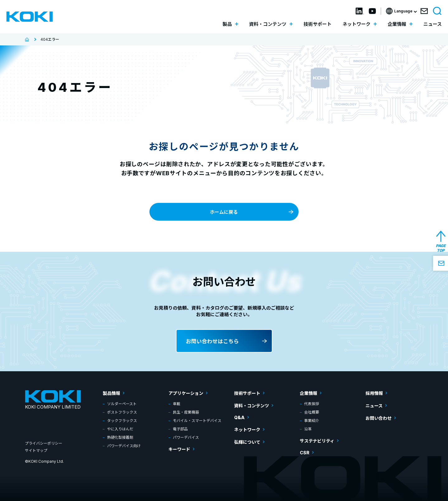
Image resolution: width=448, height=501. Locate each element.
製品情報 (111, 393)
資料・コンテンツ (252, 406)
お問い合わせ (379, 418)
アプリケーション (186, 393)
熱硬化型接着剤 (120, 437)
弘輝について (247, 442)
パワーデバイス (186, 437)
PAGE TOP (441, 248)
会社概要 (312, 412)
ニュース (433, 24)
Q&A (239, 417)
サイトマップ (36, 450)
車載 (177, 404)
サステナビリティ (317, 441)
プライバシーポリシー (44, 443)
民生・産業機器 (186, 412)
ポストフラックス (122, 412)
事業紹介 (312, 421)
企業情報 (309, 393)
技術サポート (318, 24)
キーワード (179, 449)
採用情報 (374, 393)
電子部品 (180, 429)
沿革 (308, 429)
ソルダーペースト (122, 404)
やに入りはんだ (120, 429)
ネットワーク (247, 430)
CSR (305, 453)
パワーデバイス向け (124, 446)
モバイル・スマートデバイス (197, 421)
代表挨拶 (312, 404)
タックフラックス (122, 421)
